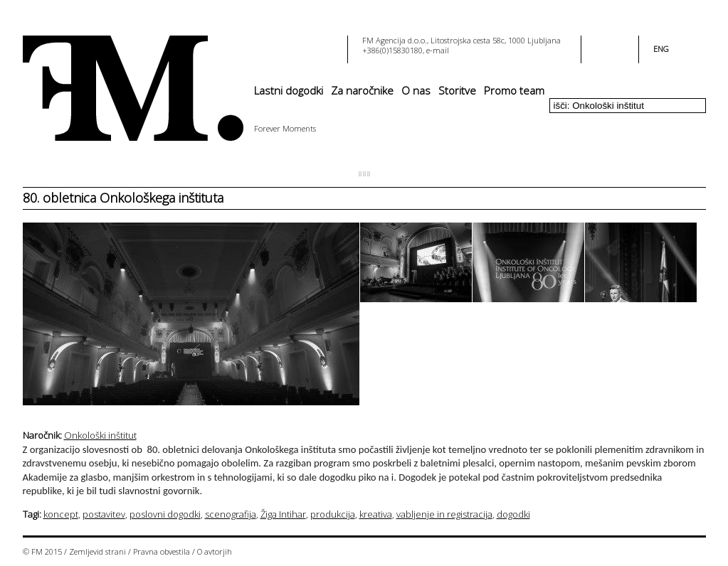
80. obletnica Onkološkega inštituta (123, 198)
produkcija (333, 514)
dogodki (513, 514)
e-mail (438, 50)
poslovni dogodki (165, 514)
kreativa (376, 514)
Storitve (457, 90)
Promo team (514, 90)
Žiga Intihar (283, 514)
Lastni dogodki (289, 90)
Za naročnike (362, 90)
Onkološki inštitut (100, 435)
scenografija (231, 514)
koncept (61, 514)
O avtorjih (215, 551)
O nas (416, 90)
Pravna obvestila (162, 551)
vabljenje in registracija (444, 514)
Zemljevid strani (97, 551)
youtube (618, 45)
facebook (601, 45)
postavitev (104, 514)
